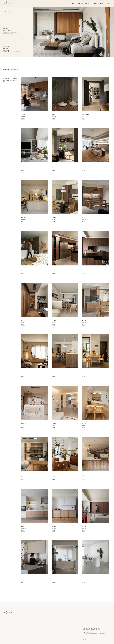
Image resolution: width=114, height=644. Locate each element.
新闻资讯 (95, 4)
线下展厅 (109, 4)
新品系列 (80, 4)
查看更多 (23, 119)
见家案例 (87, 4)
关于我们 (102, 4)
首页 (73, 4)
